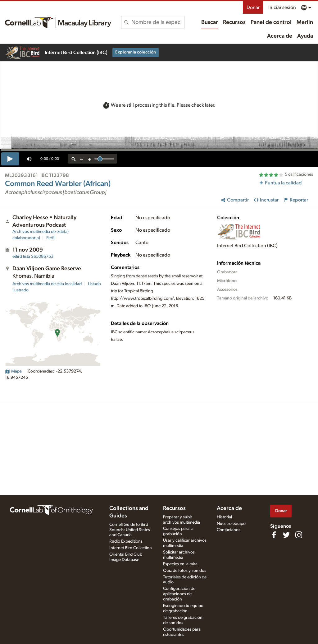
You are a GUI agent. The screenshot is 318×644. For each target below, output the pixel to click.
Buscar (210, 22)
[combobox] (158, 22)
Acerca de (280, 36)
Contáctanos (229, 530)
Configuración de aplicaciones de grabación (179, 594)
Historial (224, 517)
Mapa (13, 371)
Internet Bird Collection (131, 548)
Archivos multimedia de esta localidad (47, 284)
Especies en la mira (180, 564)
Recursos (234, 22)
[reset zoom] (74, 159)
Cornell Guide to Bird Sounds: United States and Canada (130, 530)
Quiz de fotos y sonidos (185, 571)
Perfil (51, 238)
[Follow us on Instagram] (299, 535)
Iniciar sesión (282, 7)
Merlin (305, 22)
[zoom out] (82, 159)
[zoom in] (90, 159)
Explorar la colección (136, 52)
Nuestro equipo (231, 524)
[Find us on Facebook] (274, 535)
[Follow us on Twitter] (286, 535)
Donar (253, 7)
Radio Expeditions (126, 541)
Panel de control (271, 22)
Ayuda (305, 36)
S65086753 (33, 257)
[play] (10, 159)
